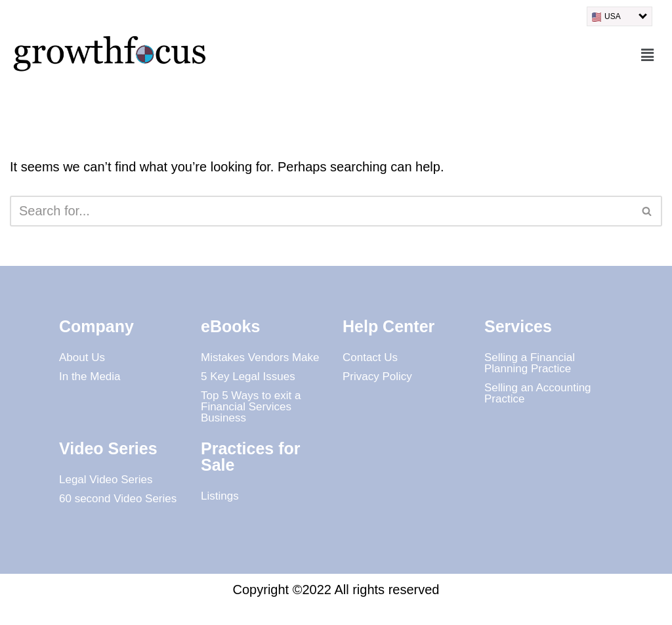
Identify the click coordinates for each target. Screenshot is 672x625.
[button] (648, 56)
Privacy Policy (377, 377)
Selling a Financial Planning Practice (530, 363)
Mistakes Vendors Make (260, 357)
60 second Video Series (118, 499)
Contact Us (370, 357)
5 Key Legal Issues (248, 377)
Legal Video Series (106, 480)
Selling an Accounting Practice (538, 393)
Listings (220, 496)
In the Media (90, 377)
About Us (82, 357)
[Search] (321, 211)
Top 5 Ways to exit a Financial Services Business (251, 407)
